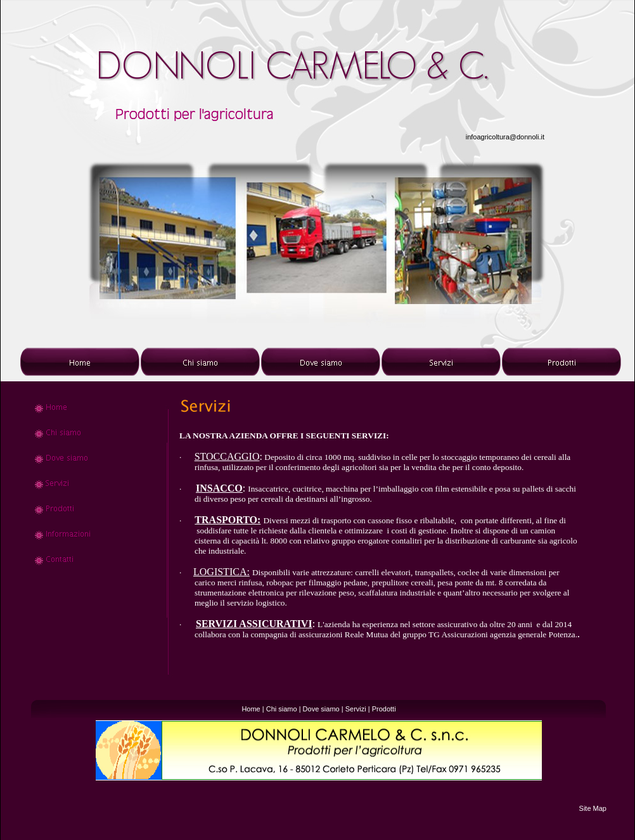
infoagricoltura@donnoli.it (505, 137)
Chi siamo (282, 709)
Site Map (593, 808)
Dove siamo (321, 709)
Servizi (356, 709)
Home (251, 709)
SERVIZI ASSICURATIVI (254, 624)
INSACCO (219, 488)
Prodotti (384, 709)
